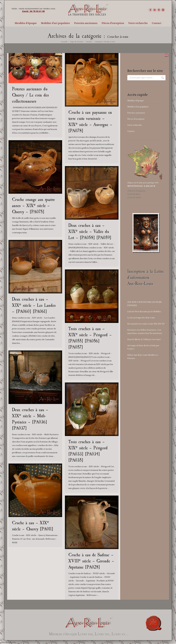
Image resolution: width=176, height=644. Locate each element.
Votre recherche (135, 125)
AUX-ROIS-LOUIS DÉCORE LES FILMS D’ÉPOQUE (144, 304)
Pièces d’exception (136, 119)
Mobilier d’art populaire (138, 107)
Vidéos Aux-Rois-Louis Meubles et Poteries (143, 357)
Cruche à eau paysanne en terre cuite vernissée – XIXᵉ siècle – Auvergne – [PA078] (90, 121)
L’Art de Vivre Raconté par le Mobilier (144, 312)
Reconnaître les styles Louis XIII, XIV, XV (146, 324)
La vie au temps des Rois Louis (141, 318)
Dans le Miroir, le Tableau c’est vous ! (144, 339)
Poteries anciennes (136, 113)
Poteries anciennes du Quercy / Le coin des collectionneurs (30, 95)
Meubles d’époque (136, 101)
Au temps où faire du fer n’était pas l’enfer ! (143, 347)
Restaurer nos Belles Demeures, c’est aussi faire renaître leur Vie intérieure (145, 332)
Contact (131, 131)
